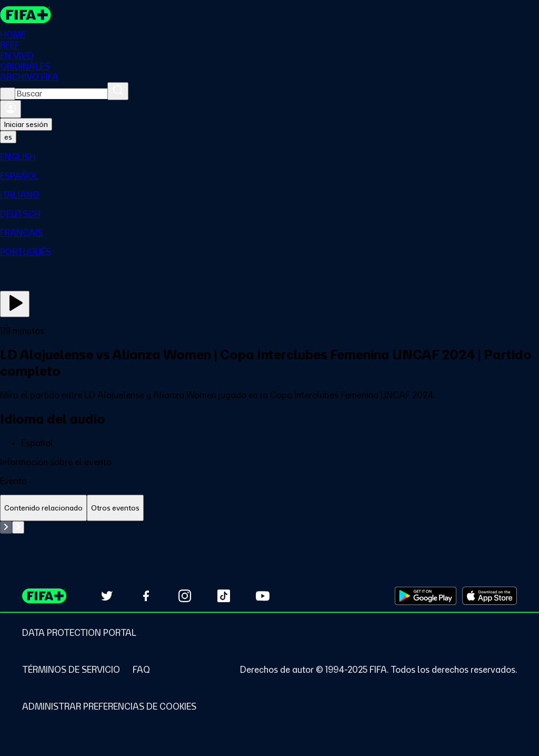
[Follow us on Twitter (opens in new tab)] (107, 596)
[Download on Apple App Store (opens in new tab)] (490, 596)
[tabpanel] (269, 527)
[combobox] (61, 94)
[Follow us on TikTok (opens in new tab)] (224, 596)
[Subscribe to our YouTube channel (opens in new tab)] (263, 596)
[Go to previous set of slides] (6, 527)
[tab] (43, 508)
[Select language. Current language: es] (8, 137)
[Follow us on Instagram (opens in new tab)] (185, 596)
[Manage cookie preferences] (109, 706)
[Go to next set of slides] (18, 527)
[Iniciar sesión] (11, 109)
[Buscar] (118, 91)
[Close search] (8, 94)
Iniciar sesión (26, 124)
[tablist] (269, 508)
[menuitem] (269, 157)
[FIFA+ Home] (26, 15)
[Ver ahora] (15, 304)
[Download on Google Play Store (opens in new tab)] (426, 596)
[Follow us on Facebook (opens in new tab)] (146, 596)
